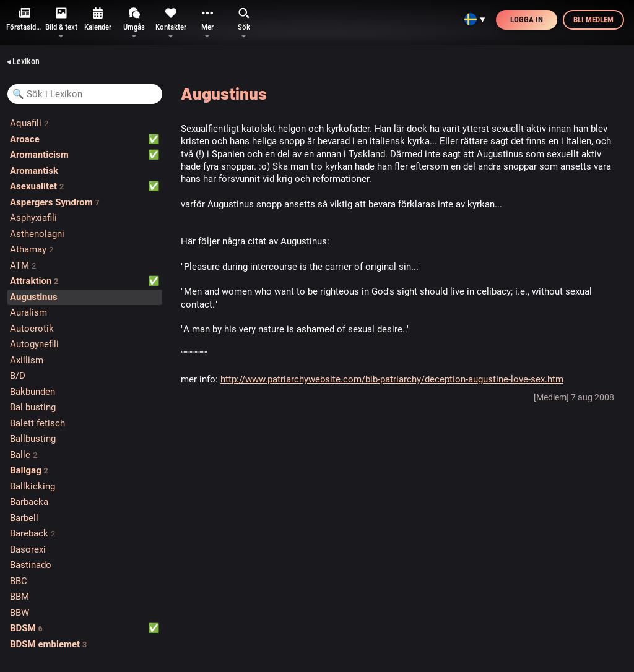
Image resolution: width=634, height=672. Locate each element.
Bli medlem (593, 19)
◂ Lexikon (23, 61)
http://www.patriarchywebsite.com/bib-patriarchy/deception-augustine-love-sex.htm (392, 379)
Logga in (527, 19)
